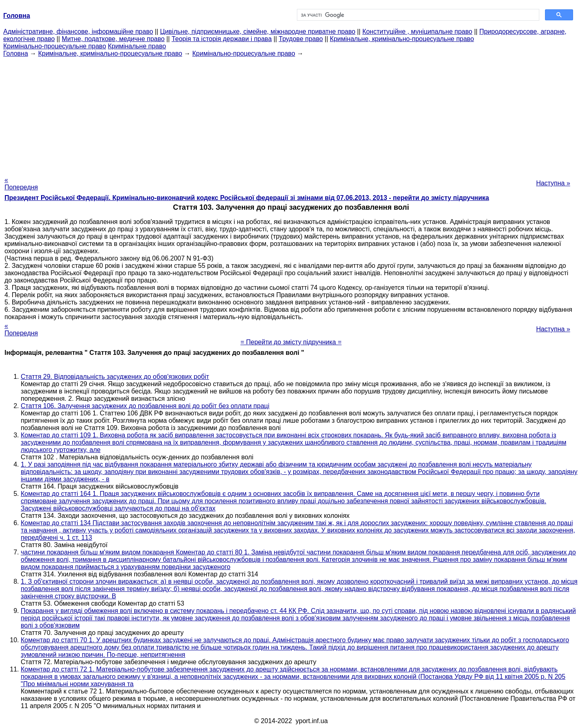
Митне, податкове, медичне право (113, 39)
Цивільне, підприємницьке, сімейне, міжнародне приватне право (258, 32)
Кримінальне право (137, 46)
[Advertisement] (291, 114)
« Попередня (21, 184)
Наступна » (553, 183)
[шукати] (417, 15)
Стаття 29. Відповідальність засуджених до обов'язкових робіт (115, 377)
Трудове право (301, 39)
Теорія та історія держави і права (222, 39)
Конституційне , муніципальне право (417, 32)
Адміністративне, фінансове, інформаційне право (78, 32)
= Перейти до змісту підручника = (291, 342)
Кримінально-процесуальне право (55, 46)
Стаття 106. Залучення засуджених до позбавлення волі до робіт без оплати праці (145, 406)
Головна (16, 53)
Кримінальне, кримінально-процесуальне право (402, 39)
